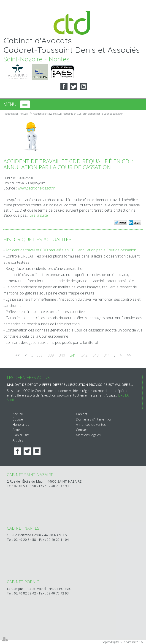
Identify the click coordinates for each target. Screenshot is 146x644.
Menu (10, 104)
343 (96, 355)
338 (39, 355)
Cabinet (82, 414)
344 (107, 355)
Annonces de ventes (91, 425)
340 (62, 355)
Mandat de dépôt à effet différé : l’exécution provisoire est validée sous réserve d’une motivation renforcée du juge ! (70, 385)
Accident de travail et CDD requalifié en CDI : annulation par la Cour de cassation (78, 114)
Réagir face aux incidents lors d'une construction (45, 268)
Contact (82, 430)
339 (51, 355)
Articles (18, 440)
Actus (17, 430)
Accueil (24, 114)
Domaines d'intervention (94, 419)
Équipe (18, 419)
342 (84, 355)
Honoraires (21, 425)
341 (73, 355)
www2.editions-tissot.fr (36, 188)
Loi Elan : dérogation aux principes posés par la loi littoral (52, 342)
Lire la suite (39, 215)
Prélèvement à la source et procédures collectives (46, 312)
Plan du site (21, 435)
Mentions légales (88, 435)
